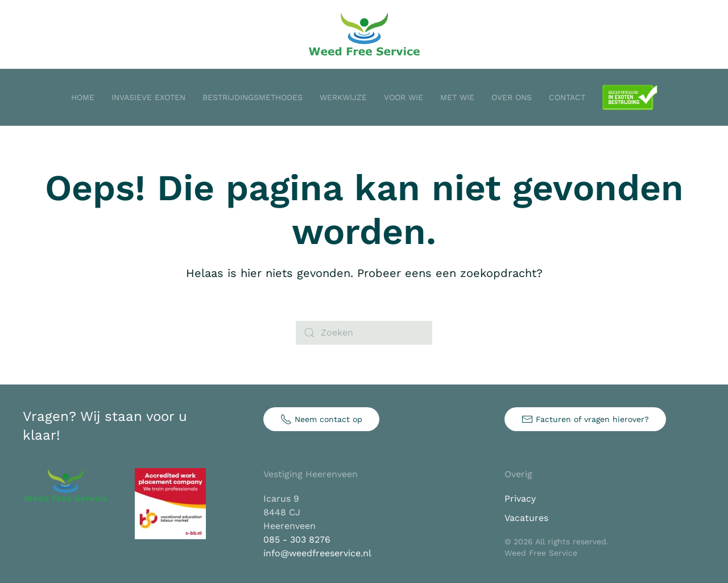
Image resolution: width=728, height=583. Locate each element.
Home (83, 97)
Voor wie (404, 97)
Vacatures (526, 518)
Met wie (457, 97)
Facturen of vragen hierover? (585, 419)
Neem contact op (321, 419)
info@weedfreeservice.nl (317, 553)
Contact (567, 97)
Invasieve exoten (148, 97)
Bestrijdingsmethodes (253, 97)
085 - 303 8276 (297, 539)
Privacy (520, 499)
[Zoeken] (364, 333)
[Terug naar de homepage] (364, 34)
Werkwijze (343, 97)
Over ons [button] (512, 97)
